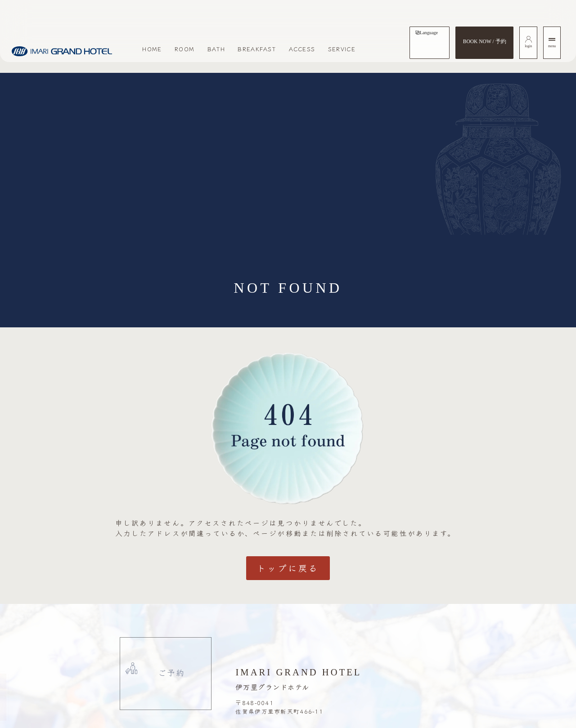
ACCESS (302, 49)
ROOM (184, 49)
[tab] (427, 33)
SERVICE (342, 49)
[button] (45, 698)
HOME (152, 49)
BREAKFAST (257, 49)
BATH (216, 49)
